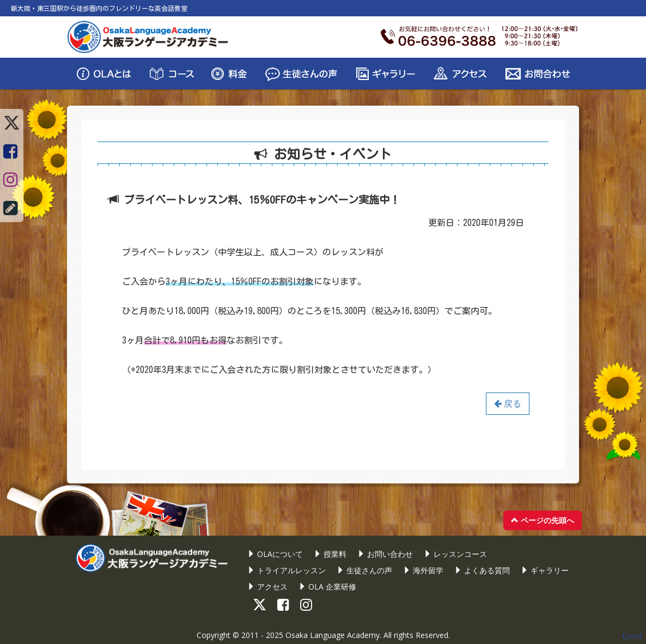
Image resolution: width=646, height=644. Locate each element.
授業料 (330, 554)
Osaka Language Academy (333, 635)
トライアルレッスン (287, 570)
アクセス (267, 587)
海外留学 (423, 570)
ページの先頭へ (543, 520)
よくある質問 (482, 570)
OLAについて (275, 554)
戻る (508, 403)
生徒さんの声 (364, 570)
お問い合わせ (385, 554)
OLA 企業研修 (327, 587)
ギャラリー (545, 570)
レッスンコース (455, 554)
